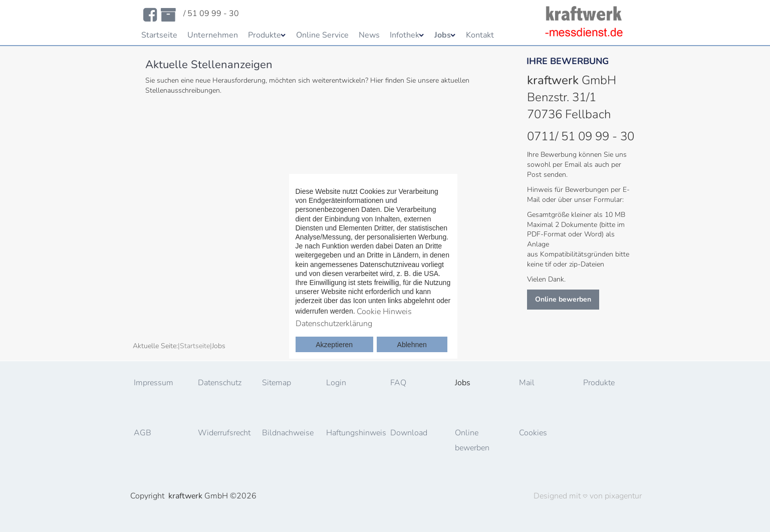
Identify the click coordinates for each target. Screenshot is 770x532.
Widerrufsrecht (224, 433)
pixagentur (623, 496)
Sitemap (277, 383)
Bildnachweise (288, 433)
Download (409, 433)
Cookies (533, 433)
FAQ (398, 383)
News (369, 35)
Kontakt (480, 35)
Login (336, 383)
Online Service (322, 35)
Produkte (265, 35)
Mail (527, 383)
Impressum (154, 383)
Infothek (405, 35)
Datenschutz (220, 383)
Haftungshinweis (354, 433)
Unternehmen (213, 35)
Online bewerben (563, 299)
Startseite (159, 35)
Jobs (443, 35)
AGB (143, 433)
